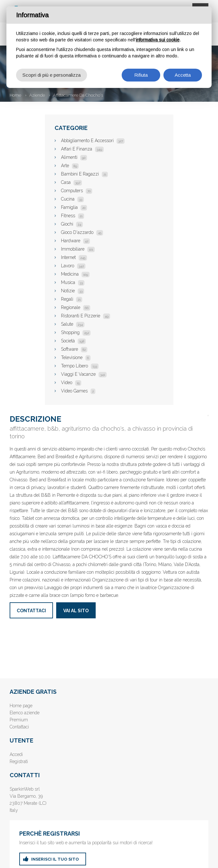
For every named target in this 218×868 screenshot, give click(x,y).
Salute (73, 324)
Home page (21, 706)
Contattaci (31, 611)
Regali (72, 299)
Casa (71, 182)
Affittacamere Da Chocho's (78, 95)
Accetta (183, 75)
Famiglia (74, 207)
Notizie (73, 291)
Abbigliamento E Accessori (93, 141)
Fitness (73, 216)
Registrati (19, 761)
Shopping (76, 332)
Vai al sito (76, 611)
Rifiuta (141, 75)
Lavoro (73, 266)
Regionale (76, 307)
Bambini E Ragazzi (84, 174)
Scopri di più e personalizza (52, 75)
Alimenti (74, 157)
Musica (73, 282)
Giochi (72, 224)
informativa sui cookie (158, 40)
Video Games (78, 391)
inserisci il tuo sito (55, 859)
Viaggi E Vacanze (84, 374)
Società (73, 341)
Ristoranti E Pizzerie (86, 316)
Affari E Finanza (82, 149)
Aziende (37, 95)
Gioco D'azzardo (82, 232)
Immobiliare (78, 249)
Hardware (75, 241)
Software (74, 349)
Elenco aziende (25, 713)
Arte (70, 166)
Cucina (72, 199)
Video (71, 382)
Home (15, 95)
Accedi (16, 754)
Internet (74, 257)
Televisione (76, 357)
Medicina (75, 274)
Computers (77, 191)
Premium (19, 720)
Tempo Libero (80, 366)
